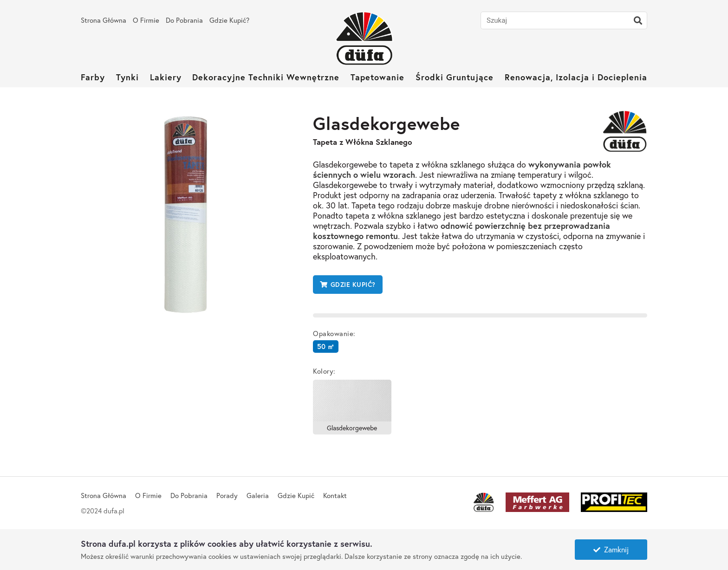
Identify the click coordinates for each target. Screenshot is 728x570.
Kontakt (335, 495)
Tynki (127, 77)
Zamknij (611, 549)
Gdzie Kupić (296, 495)
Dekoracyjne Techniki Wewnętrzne (266, 77)
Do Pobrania (184, 20)
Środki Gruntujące (455, 77)
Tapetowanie (377, 77)
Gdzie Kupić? (229, 20)
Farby (93, 77)
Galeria (258, 495)
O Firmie (146, 20)
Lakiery (166, 77)
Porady (227, 495)
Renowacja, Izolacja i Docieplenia (576, 77)
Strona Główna (104, 20)
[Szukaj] (638, 20)
